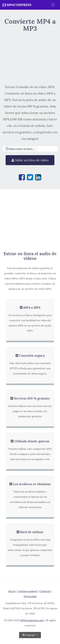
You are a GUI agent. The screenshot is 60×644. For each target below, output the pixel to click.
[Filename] (48, 149)
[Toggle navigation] (53, 5)
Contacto (45, 591)
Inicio (12, 591)
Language (29, 635)
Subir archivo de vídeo (30, 160)
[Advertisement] (30, 58)
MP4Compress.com (32, 620)
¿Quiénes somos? (27, 591)
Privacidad (30, 596)
